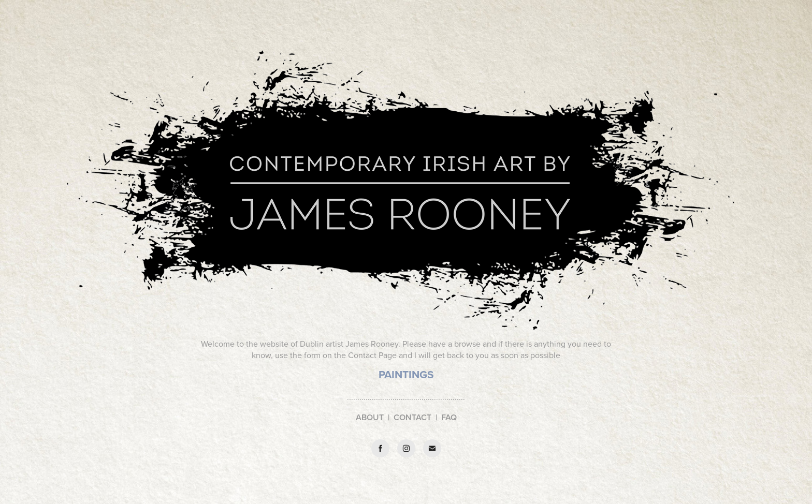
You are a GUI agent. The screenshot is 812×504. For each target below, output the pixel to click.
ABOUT (370, 417)
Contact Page (372, 355)
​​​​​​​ (406, 375)
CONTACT (412, 417)
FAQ (449, 417)
